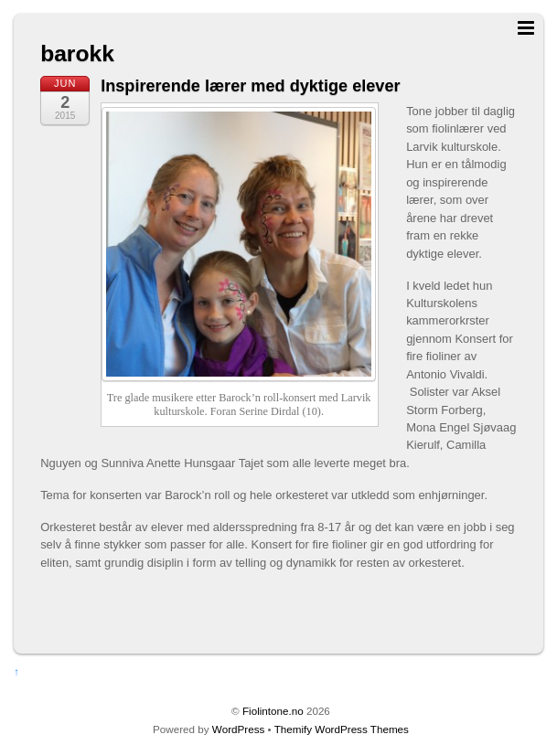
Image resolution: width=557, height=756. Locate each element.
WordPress (238, 729)
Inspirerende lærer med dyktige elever (250, 86)
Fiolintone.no (273, 711)
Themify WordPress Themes (342, 729)
